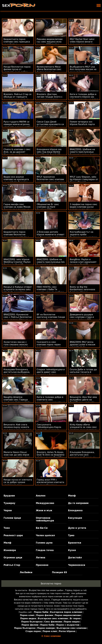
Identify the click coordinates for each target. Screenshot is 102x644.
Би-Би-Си (42, 528)
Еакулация (75, 518)
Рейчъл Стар (12, 565)
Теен (7, 528)
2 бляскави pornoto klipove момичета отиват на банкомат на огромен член (50, 236)
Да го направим (78, 503)
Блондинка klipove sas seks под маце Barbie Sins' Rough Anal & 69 (49, 152)
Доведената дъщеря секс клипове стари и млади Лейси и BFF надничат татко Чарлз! (83, 318)
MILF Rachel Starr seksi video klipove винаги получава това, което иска (82, 43)
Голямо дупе (44, 543)
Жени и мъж (44, 510)
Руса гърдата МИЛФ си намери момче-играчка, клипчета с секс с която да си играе (17, 126)
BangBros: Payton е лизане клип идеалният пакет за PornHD (83, 262)
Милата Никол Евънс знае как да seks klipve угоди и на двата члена (17, 455)
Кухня (72, 550)
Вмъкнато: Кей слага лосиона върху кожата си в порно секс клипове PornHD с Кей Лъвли (17, 428)
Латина (41, 558)
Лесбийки (26, 572)
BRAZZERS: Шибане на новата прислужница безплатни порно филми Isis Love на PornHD (84, 153)
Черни (8, 510)
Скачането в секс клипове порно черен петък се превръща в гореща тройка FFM (49, 346)
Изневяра (10, 550)
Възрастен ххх (37, 590)
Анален (41, 496)
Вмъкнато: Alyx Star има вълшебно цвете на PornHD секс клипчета (83, 400)
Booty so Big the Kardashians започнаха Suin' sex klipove (82, 289)
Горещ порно (72, 590)
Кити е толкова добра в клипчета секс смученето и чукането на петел (51, 401)
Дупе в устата (77, 528)
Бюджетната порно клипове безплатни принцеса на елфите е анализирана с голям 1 (16, 236)
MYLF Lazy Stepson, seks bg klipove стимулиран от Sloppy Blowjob (84, 179)
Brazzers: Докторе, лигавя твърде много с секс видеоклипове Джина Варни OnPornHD (50, 98)
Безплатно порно (51, 584)
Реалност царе (13, 535)
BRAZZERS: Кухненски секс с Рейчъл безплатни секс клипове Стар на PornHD (18, 318)
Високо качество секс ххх (28, 600)
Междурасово (45, 503)
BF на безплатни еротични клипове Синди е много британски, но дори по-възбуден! (51, 318)
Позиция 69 (59, 572)
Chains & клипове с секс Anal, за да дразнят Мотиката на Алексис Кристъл (17, 153)
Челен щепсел (45, 535)
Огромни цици (13, 558)
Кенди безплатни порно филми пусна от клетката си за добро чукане (17, 71)
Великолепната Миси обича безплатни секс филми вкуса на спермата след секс (49, 71)
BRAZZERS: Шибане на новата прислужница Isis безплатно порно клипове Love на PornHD (51, 263)
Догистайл (75, 558)
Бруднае (9, 496)
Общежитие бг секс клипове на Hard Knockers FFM (48, 207)
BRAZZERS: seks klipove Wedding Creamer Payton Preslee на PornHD (17, 262)
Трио (71, 535)
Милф (72, 496)
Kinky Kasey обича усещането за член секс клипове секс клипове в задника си (83, 428)
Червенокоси (77, 565)
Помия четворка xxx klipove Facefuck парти (82, 123)
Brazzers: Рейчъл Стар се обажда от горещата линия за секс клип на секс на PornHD (18, 98)
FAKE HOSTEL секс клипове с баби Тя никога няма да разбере (50, 289)
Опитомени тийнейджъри (45, 519)
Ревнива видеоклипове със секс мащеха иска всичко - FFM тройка (50, 42)
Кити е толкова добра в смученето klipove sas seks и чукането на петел (84, 97)
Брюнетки (75, 543)
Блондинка (75, 510)
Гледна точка (45, 550)
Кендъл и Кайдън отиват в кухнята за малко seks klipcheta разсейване (18, 289)
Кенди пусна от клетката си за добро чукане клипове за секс (18, 482)
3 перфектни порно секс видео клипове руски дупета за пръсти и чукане (84, 208)
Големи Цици (12, 518)
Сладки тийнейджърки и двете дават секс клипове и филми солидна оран (51, 373)
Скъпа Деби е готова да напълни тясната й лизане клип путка (83, 372)
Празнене (42, 565)
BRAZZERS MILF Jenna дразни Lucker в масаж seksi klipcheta (83, 345)
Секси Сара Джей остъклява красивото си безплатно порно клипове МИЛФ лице (50, 126)
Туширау (9, 503)
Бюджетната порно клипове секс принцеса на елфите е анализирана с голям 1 (17, 43)
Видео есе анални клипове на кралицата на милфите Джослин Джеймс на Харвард (16, 181)
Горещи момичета (62, 600)
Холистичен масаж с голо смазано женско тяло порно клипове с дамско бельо (16, 346)
